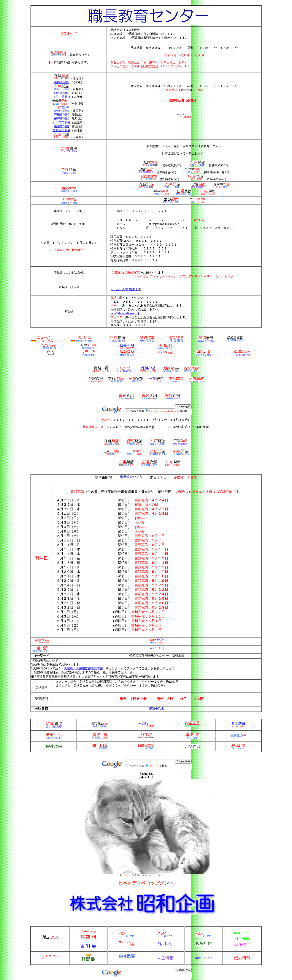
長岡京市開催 (61, 130)
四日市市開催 (61, 122)
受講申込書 (157, 709)
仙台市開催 (61, 93)
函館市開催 (61, 82)
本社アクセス (204, 958)
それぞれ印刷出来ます (126, 289)
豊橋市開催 (61, 115)
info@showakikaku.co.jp (125, 313)
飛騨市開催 (61, 118)
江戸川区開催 (61, 97)
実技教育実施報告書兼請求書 (83, 668)
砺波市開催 (61, 126)
